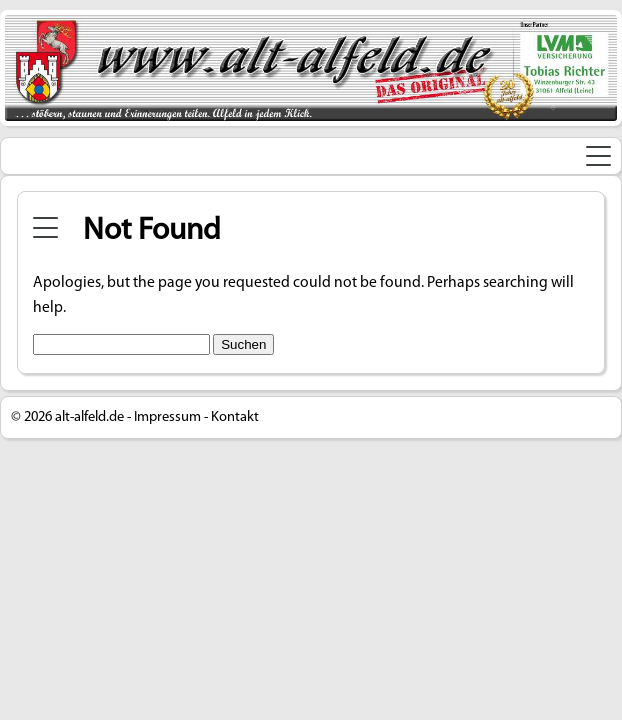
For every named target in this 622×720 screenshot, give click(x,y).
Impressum (167, 417)
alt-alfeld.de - (93, 417)
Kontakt (235, 417)
